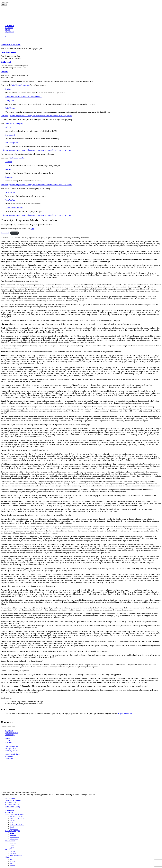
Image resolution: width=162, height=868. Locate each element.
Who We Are (10, 200)
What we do (13, 851)
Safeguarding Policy (13, 807)
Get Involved (6, 62)
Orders (11, 863)
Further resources (12, 733)
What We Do (10, 192)
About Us (4, 72)
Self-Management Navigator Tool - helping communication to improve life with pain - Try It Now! (37, 116)
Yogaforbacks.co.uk (125, 713)
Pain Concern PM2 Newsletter (17, 825)
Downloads (12, 865)
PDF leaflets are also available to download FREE (23, 97)
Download (15, 233)
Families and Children (13, 754)
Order (7, 30)
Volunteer (9, 162)
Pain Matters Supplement (20, 85)
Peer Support (10, 135)
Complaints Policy (12, 805)
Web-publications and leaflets (17, 817)
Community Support (15, 837)
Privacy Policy (11, 798)
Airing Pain (10, 100)
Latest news (10, 26)
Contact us (9, 28)
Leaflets (8, 89)
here (32, 229)
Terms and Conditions (13, 801)
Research (9, 743)
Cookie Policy (11, 803)
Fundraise (9, 177)
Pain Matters (10, 108)
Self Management (12, 143)
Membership (10, 735)
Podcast (8, 739)
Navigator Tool (11, 748)
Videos (8, 741)
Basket (11, 859)
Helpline (8, 127)
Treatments (9, 758)
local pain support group (15, 123)
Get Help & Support (9, 52)
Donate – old (13, 843)
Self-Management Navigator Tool (17, 819)
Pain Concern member (17, 158)
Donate (8, 169)
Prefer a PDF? (5, 233)
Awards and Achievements (16, 855)
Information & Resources (11, 45)
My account (10, 32)
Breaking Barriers (12, 750)
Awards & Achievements (14, 208)
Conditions (9, 756)
